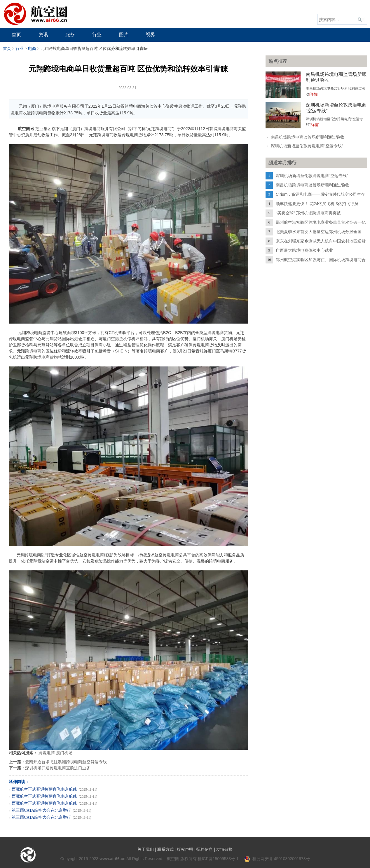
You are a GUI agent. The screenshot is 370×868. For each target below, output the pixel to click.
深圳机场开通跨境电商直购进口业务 (58, 768)
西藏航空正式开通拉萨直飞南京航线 (44, 789)
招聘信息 (205, 849)
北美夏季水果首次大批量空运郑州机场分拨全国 (319, 232)
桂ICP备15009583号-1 (218, 859)
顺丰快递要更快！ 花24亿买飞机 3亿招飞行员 (317, 204)
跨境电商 (47, 753)
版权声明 (185, 849)
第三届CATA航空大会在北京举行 (41, 810)
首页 (7, 49)
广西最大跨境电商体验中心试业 (304, 250)
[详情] (314, 94)
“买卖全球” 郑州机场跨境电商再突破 (308, 213)
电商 (32, 49)
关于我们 (146, 849)
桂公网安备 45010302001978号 (277, 859)
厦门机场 (64, 753)
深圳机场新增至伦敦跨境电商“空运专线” (307, 146)
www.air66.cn (112, 859)
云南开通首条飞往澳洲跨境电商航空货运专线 (66, 762)
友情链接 (224, 849)
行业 (20, 49)
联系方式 (165, 849)
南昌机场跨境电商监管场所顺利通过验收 (308, 137)
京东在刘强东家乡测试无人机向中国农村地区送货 (321, 241)
